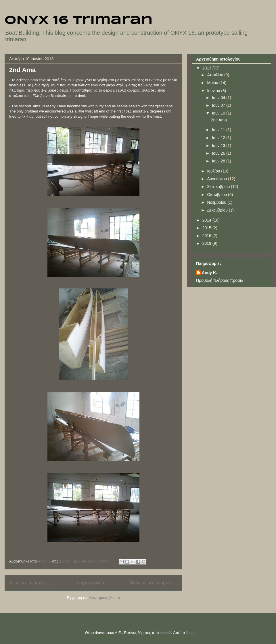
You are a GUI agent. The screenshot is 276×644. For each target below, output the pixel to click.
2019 (207, 243)
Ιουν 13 (219, 146)
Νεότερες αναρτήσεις (30, 583)
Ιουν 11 (219, 130)
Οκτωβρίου (217, 195)
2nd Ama (22, 70)
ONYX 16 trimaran (79, 21)
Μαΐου (213, 83)
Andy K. (209, 273)
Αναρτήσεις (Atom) (104, 598)
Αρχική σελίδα (90, 583)
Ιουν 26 (219, 153)
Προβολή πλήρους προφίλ (220, 280)
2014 (207, 220)
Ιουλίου (214, 171)
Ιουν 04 (219, 98)
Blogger (192, 633)
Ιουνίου (214, 91)
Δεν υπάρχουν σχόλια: (93, 561)
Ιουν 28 (219, 161)
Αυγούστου (217, 179)
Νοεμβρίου (217, 202)
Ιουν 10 (219, 113)
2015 (207, 228)
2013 (207, 68)
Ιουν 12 (219, 138)
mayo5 (165, 633)
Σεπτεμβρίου (219, 187)
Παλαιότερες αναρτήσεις (154, 583)
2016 (207, 236)
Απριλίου (216, 75)
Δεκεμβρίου (218, 210)
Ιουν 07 (219, 105)
